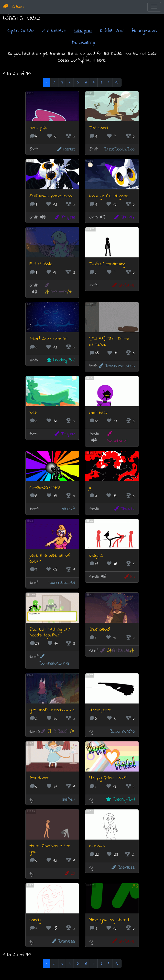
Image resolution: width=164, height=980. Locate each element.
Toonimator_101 (61, 583)
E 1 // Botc (41, 264)
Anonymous (144, 31)
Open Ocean (21, 31)
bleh (33, 413)
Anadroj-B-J (60, 360)
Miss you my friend (109, 920)
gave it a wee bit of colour (50, 559)
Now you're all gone (109, 196)
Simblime (123, 285)
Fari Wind (98, 128)
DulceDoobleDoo (119, 149)
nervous (97, 846)
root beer (98, 413)
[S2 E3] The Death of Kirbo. (109, 342)
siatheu (69, 800)
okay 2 (96, 556)
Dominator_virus (116, 366)
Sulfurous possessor (51, 196)
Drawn (13, 7)
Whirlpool (83, 31)
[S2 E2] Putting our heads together (50, 632)
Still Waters (54, 31)
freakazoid (100, 629)
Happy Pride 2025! (108, 778)
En (129, 577)
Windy (35, 920)
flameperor (100, 710)
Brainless (123, 868)
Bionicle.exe (117, 438)
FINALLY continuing (107, 264)
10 (117, 82)
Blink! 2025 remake (49, 339)
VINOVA (68, 509)
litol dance (40, 778)
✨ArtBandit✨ (58, 289)
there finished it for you (50, 849)
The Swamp (82, 42)
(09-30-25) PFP (45, 488)
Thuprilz (64, 217)
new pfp (38, 128)
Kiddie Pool (112, 31)
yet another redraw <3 (52, 710)
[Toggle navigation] (154, 7)
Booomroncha (122, 732)
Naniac (66, 149)
